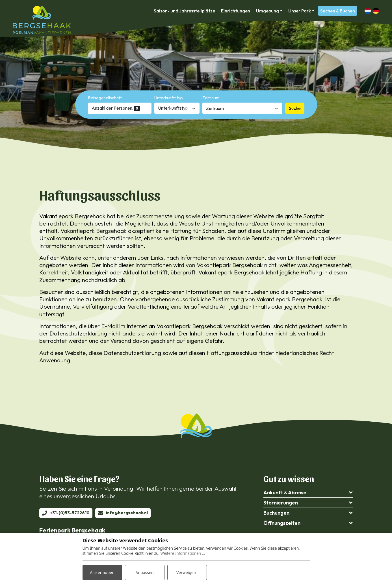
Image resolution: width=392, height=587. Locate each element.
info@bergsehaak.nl (127, 513)
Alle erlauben (102, 572)
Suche (295, 108)
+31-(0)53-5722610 (70, 513)
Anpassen (144, 572)
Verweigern (187, 572)
